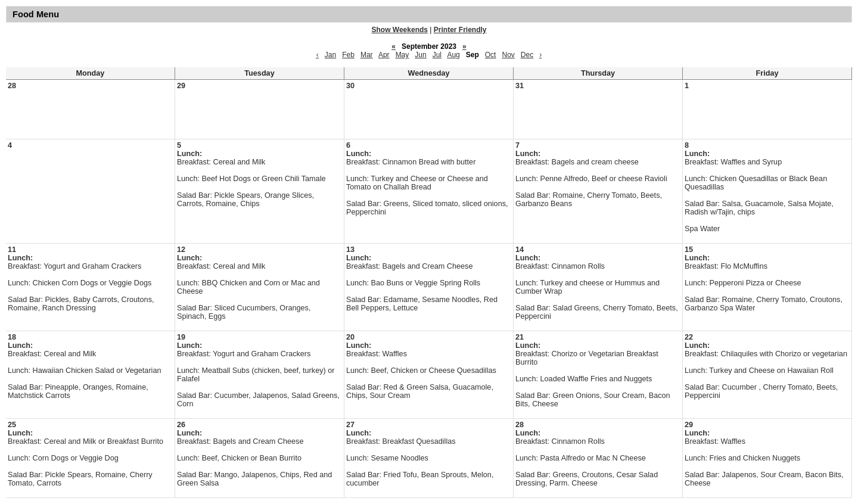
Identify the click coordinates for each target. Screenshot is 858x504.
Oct (491, 55)
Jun (420, 55)
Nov (508, 55)
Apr (384, 55)
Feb (348, 55)
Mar (367, 55)
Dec (527, 55)
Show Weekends (400, 30)
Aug (453, 55)
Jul (437, 55)
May (402, 55)
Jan (330, 55)
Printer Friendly (460, 30)
